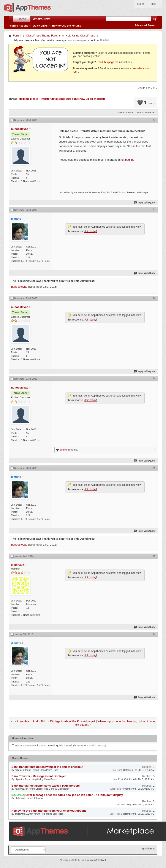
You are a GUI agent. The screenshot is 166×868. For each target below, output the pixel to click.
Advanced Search (145, 25)
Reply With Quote (145, 203)
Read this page (105, 62)
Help (154, 4)
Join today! (91, 231)
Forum (17, 36)
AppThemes (148, 848)
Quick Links (40, 26)
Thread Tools (124, 113)
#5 (154, 468)
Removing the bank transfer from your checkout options (49, 811)
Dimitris (105, 40)
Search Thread (144, 113)
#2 (154, 209)
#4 (154, 378)
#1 (154, 120)
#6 (154, 556)
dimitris (64, 450)
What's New (41, 19)
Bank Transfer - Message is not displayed (39, 776)
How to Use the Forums (66, 26)
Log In (141, 4)
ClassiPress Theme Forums (43, 36)
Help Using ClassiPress (80, 36)
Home (22, 19)
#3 (154, 298)
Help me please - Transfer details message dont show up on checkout (62, 99)
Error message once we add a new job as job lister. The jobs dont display (74, 795)
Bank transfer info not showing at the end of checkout (47, 767)
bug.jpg (130, 160)
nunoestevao (19, 287)
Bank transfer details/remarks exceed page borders (46, 786)
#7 (154, 634)
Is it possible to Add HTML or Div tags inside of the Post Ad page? (54, 721)
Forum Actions (19, 26)
